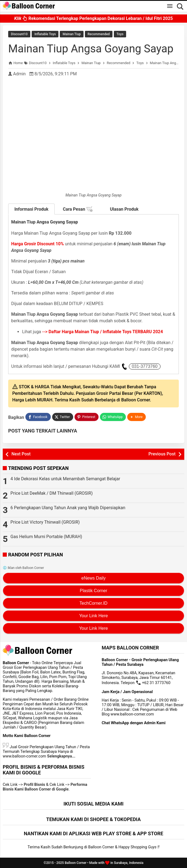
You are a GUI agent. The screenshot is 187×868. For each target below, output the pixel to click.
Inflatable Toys (45, 34)
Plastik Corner (93, 591)
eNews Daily (93, 578)
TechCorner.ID (93, 603)
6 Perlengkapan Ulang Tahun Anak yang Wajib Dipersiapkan (68, 508)
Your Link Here (93, 616)
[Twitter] (63, 417)
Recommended (99, 34)
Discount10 (19, 34)
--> (103, 332)
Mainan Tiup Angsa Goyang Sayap (91, 49)
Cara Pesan (78, 209)
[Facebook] (38, 417)
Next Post (21, 454)
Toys (120, 34)
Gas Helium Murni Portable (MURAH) (46, 537)
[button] (136, 417)
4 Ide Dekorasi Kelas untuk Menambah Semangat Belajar (65, 479)
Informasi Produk (32, 209)
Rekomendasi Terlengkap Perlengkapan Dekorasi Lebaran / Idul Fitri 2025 (93, 16)
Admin (19, 74)
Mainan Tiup (72, 34)
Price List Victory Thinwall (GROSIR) (45, 522)
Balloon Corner (76, 863)
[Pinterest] (87, 417)
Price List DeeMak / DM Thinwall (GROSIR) (51, 493)
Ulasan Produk (124, 209)
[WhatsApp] (113, 417)
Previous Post (162, 454)
